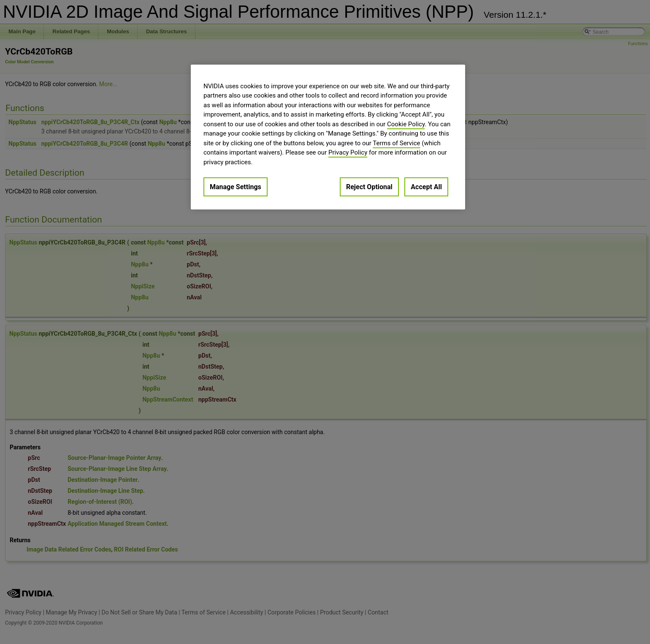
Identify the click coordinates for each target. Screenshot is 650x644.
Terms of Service (396, 143)
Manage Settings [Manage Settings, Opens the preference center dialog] (236, 187)
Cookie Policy (406, 124)
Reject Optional (369, 187)
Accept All (426, 187)
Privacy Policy (348, 152)
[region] (328, 137)
